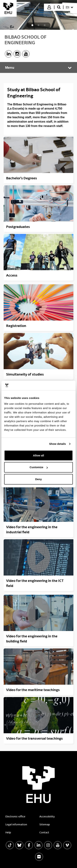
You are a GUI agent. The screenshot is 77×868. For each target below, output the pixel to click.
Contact (44, 832)
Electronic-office (15, 817)
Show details (58, 444)
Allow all (39, 455)
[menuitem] (70, 7)
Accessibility (47, 817)
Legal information (16, 824)
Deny (39, 479)
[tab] (32, 25)
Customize (39, 467)
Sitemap (45, 824)
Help (8, 832)
